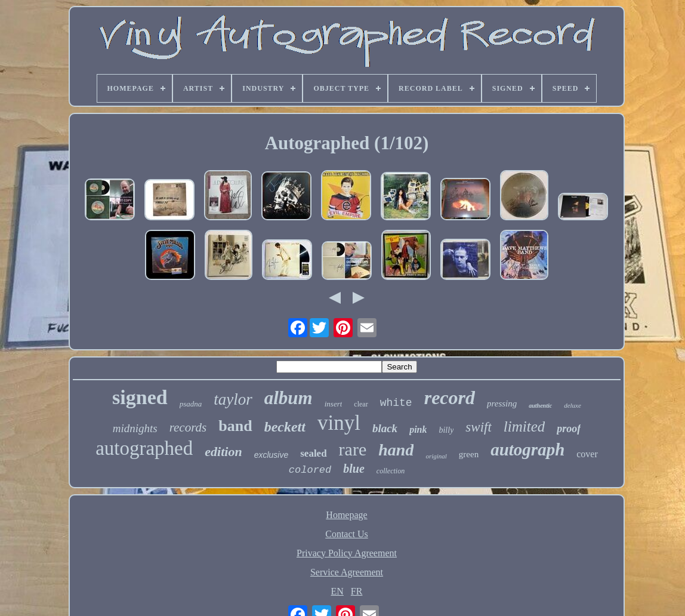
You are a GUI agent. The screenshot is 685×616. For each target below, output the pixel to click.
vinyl (339, 423)
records (188, 427)
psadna (191, 404)
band (235, 426)
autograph (527, 449)
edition (223, 452)
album (288, 398)
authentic (540, 406)
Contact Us (347, 534)
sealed (313, 453)
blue (354, 469)
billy (446, 430)
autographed (144, 448)
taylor (233, 399)
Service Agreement (347, 572)
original (436, 456)
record (450, 398)
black (385, 428)
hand (396, 450)
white (396, 403)
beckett (285, 427)
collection (391, 471)
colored (310, 470)
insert (334, 404)
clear (361, 404)
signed (140, 397)
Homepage (346, 515)
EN (337, 591)
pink (418, 429)
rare (353, 449)
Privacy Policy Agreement (347, 553)
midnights (135, 428)
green (469, 454)
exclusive (271, 455)
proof (569, 429)
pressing (502, 404)
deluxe (573, 405)
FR (357, 591)
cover (587, 454)
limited (524, 426)
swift (478, 427)
